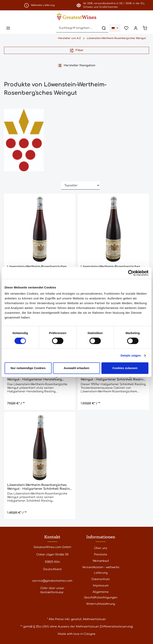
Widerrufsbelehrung (101, 604)
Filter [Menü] (77, 51)
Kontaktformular (52, 592)
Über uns (101, 548)
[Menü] (8, 28)
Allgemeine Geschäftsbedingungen (101, 595)
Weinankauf (101, 561)
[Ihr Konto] (135, 28)
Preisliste (101, 555)
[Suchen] (103, 28)
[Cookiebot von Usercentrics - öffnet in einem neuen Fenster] (131, 273)
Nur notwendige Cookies (28, 368)
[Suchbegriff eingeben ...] (77, 28)
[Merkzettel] (126, 28)
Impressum (101, 586)
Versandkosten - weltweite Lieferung (101, 570)
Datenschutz (101, 579)
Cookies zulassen (125, 368)
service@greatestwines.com (52, 581)
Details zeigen (131, 355)
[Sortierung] (80, 186)
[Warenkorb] (145, 28)
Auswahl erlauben (76, 368)
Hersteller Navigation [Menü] (77, 65)
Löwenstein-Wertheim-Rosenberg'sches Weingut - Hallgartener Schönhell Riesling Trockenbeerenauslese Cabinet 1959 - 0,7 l (113, 378)
